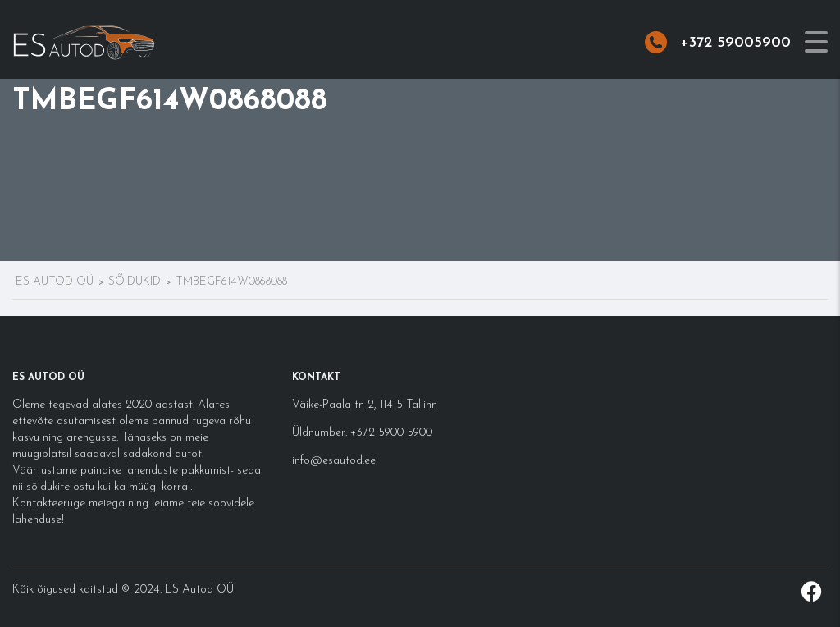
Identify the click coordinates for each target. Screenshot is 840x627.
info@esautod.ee (334, 461)
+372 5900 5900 (390, 433)
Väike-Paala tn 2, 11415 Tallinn (365, 405)
